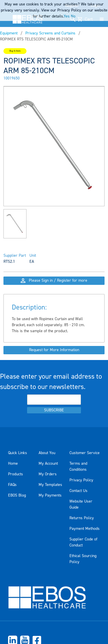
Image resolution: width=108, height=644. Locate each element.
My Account (48, 464)
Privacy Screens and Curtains (50, 33)
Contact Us (78, 491)
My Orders (48, 474)
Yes (67, 16)
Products (16, 474)
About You (47, 453)
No (73, 16)
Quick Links (18, 453)
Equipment (9, 33)
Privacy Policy (81, 480)
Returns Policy (82, 518)
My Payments (50, 495)
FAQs (12, 485)
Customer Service (85, 453)
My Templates (50, 485)
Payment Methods (85, 529)
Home (13, 464)
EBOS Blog (17, 495)
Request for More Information (54, 350)
